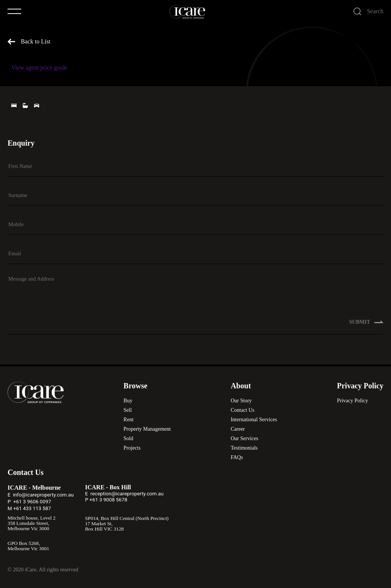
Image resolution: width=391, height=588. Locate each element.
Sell (128, 410)
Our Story (241, 401)
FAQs (237, 457)
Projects (132, 448)
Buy (128, 401)
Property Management (147, 429)
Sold (128, 438)
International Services (254, 420)
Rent (128, 420)
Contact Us (242, 410)
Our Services (244, 438)
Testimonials (244, 448)
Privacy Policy (352, 401)
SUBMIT (366, 323)
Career (238, 429)
